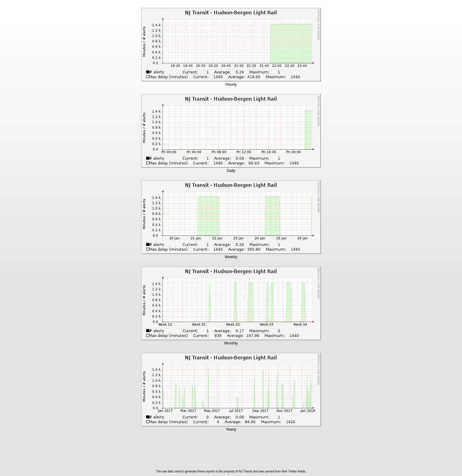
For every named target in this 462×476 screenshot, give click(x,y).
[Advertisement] (231, 452)
